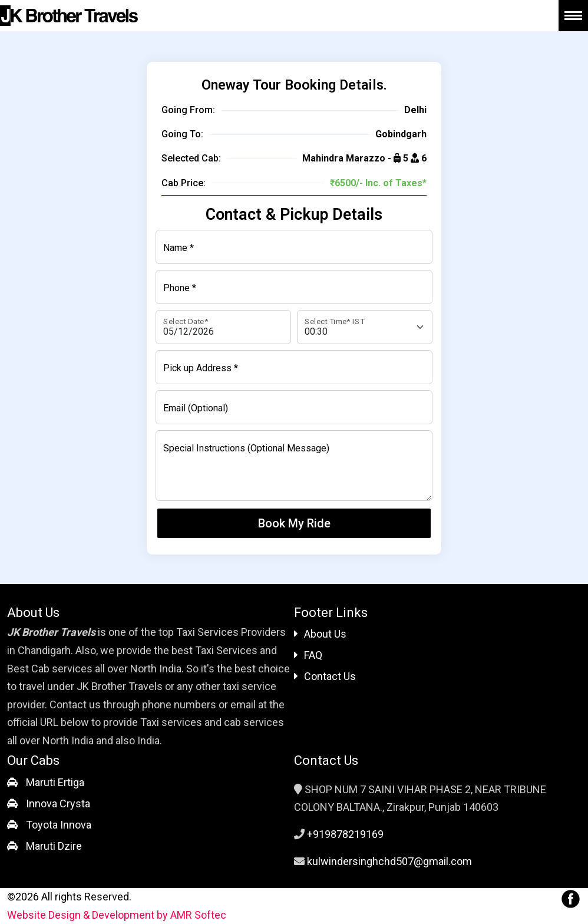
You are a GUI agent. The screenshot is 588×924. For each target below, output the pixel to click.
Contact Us (325, 676)
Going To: (182, 134)
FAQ (308, 655)
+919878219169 (345, 834)
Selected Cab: (191, 158)
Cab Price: (184, 183)
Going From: (188, 110)
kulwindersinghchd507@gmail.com (389, 861)
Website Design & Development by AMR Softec (117, 915)
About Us (320, 634)
